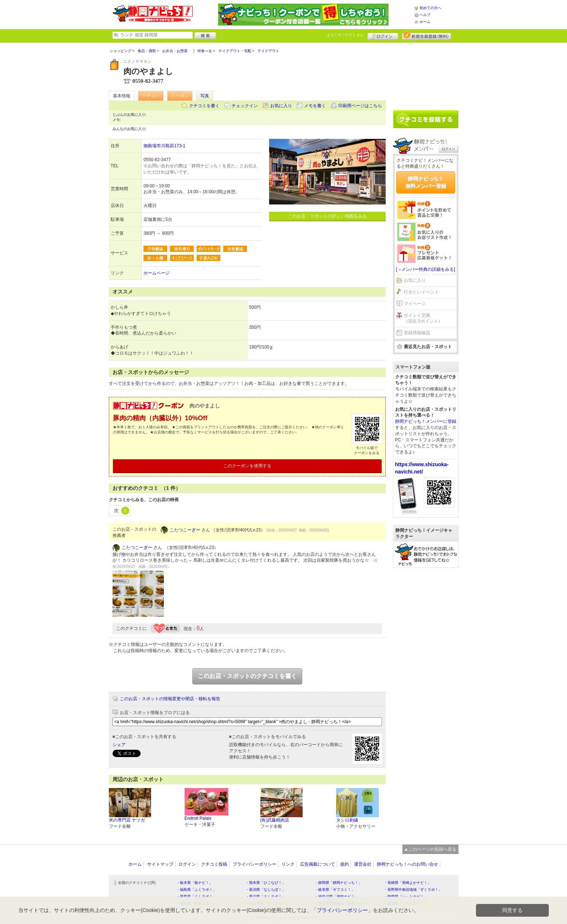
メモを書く (315, 106)
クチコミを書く (204, 106)
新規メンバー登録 (427, 35)
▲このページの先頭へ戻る (430, 849)
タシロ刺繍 (347, 820)
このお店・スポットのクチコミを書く (247, 676)
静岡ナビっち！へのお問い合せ (407, 864)
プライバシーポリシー (255, 864)
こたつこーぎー (185, 530)
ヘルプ (425, 15)
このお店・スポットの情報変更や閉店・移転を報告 (170, 699)
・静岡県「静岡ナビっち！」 (338, 883)
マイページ (415, 304)
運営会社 (363, 864)
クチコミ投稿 (214, 864)
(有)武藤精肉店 (275, 820)
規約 (344, 864)
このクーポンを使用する (247, 466)
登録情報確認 (417, 333)
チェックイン (245, 106)
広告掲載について (318, 864)
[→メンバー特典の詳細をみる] (426, 269)
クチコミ (151, 96)
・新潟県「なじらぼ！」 (265, 890)
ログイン (383, 35)
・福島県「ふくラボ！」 (196, 890)
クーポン (180, 96)
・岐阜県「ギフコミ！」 (335, 890)
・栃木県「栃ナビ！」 (194, 883)
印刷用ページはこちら (360, 106)
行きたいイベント (421, 292)
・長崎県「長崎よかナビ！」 (407, 883)
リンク (288, 864)
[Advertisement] (426, 74)
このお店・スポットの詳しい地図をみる (327, 216)
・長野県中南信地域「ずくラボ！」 (413, 890)
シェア (119, 745)
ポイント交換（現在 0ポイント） (423, 318)
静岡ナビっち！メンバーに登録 (426, 421)
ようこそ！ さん (345, 35)
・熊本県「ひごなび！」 (265, 883)
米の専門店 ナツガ (127, 820)
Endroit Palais (198, 818)
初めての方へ (430, 8)
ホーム (425, 22)
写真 (205, 96)
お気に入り (281, 106)
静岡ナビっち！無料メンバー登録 (426, 182)
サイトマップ (160, 864)
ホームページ (157, 273)
